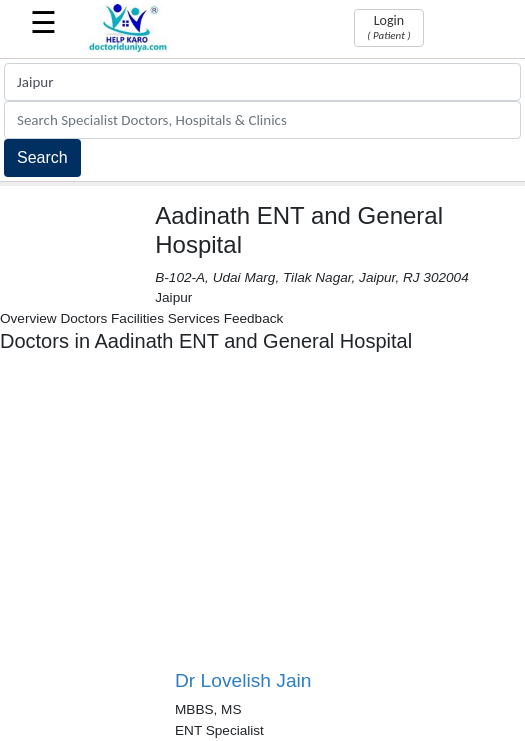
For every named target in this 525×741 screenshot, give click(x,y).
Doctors (83, 318)
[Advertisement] (350, 519)
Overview (28, 318)
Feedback (254, 318)
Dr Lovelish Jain (243, 680)
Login (388, 27)
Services (194, 318)
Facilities (137, 318)
